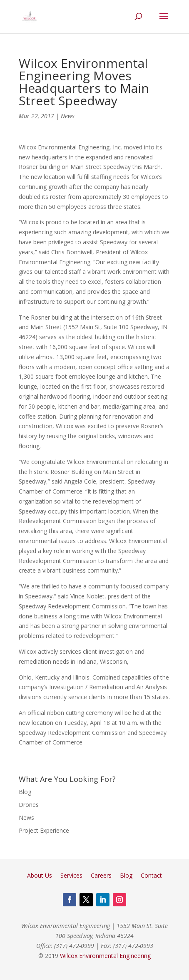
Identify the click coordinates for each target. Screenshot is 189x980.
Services (71, 875)
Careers (101, 875)
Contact (151, 875)
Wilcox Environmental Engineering (105, 956)
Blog (25, 792)
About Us (40, 875)
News (68, 116)
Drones (29, 805)
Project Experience (44, 830)
